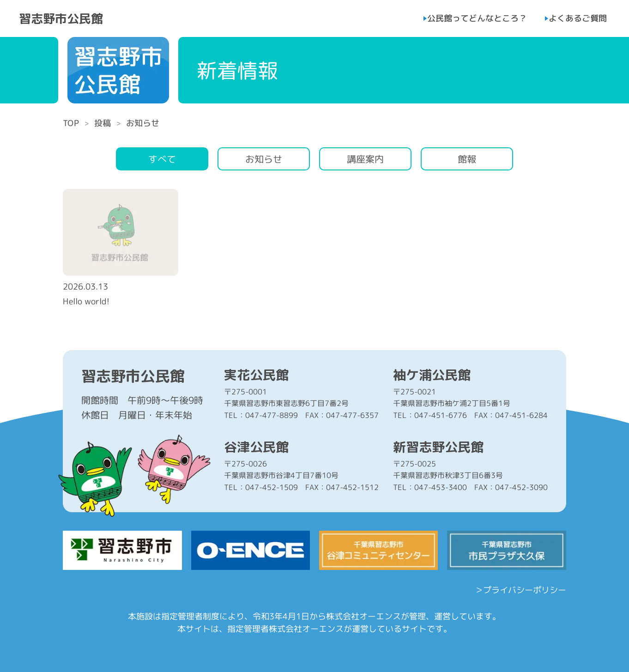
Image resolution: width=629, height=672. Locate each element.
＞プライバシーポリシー (520, 590)
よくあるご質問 (578, 18)
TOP (71, 123)
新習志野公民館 (438, 447)
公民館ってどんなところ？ (477, 18)
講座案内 (365, 159)
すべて (162, 159)
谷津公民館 (256, 447)
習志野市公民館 (61, 18)
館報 (467, 159)
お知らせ (264, 159)
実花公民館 (256, 375)
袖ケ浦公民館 (432, 375)
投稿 (103, 123)
